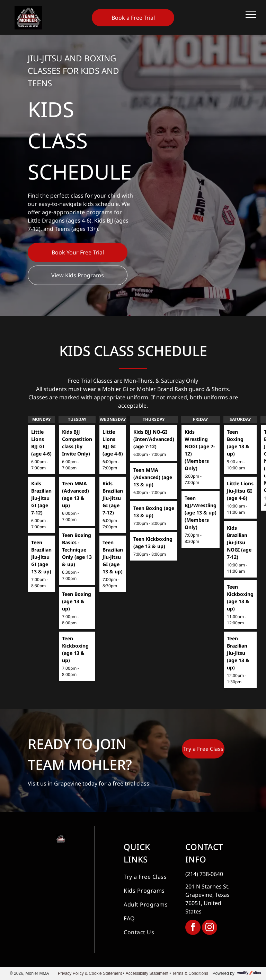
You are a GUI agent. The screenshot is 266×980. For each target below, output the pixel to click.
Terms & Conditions (190, 973)
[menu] (251, 15)
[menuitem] (149, 877)
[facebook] (193, 928)
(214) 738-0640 (204, 874)
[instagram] (210, 928)
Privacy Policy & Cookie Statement (90, 973)
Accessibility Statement (147, 973)
